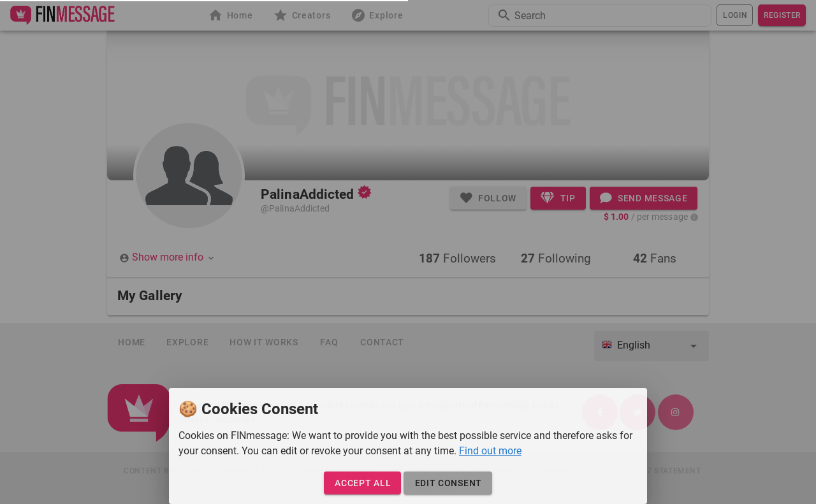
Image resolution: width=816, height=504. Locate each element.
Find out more (490, 451)
